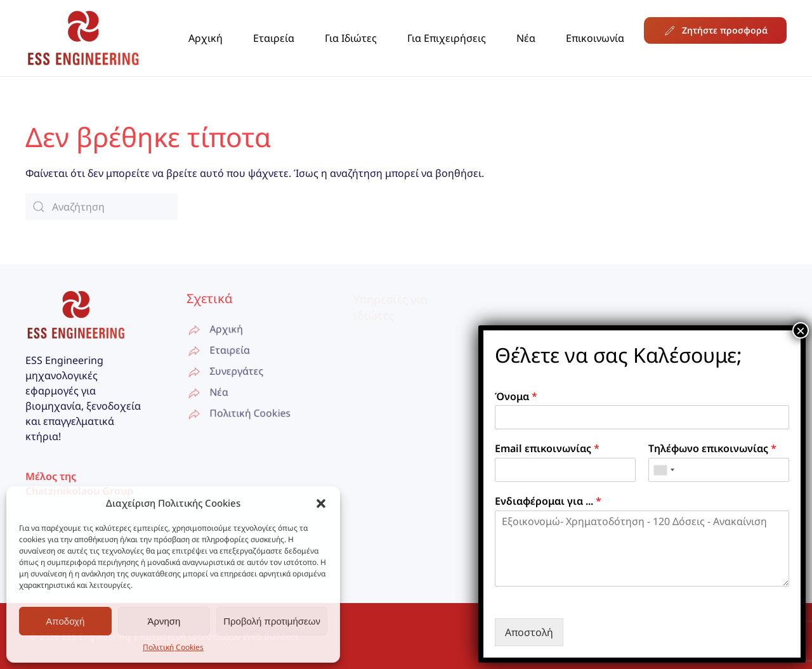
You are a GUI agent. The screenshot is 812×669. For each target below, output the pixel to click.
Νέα (526, 38)
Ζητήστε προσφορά (715, 30)
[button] (321, 503)
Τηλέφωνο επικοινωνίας (712, 449)
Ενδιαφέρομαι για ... (548, 501)
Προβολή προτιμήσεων (272, 621)
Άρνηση (164, 621)
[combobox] (664, 470)
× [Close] (801, 330)
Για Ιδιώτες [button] (351, 38)
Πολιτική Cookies (173, 647)
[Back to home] (83, 38)
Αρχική (206, 38)
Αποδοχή (65, 621)
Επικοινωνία (595, 38)
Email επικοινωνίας (547, 449)
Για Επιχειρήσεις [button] (447, 38)
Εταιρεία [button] (274, 38)
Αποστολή (529, 632)
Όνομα (516, 397)
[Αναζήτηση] (101, 207)
